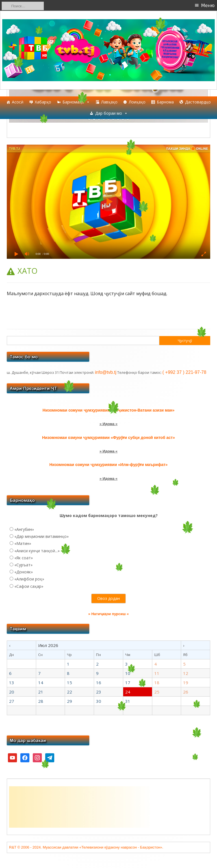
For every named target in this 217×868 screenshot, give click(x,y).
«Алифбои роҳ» (29, 579)
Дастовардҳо (198, 102)
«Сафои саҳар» (29, 586)
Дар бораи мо (111, 113)
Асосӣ (18, 102)
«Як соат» (24, 558)
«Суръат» (23, 565)
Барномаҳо (76, 102)
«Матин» (23, 543)
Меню (208, 5)
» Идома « (108, 424)
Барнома (165, 102)
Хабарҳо (43, 102)
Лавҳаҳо (109, 102)
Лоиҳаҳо (137, 102)
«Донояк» (24, 572)
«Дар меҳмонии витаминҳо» (42, 536)
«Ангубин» (24, 529)
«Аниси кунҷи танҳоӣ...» (37, 551)
